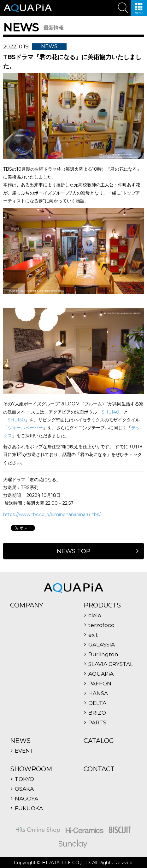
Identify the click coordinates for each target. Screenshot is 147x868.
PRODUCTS (102, 605)
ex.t (93, 635)
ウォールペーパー (25, 428)
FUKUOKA (29, 808)
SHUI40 (110, 412)
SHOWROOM (31, 769)
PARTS (97, 723)
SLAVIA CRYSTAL (111, 664)
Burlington (103, 654)
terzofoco (101, 625)
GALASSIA (102, 645)
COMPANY (27, 605)
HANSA (98, 693)
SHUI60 (16, 420)
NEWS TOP (73, 551)
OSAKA (24, 789)
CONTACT (99, 769)
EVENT (24, 751)
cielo (95, 615)
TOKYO (24, 779)
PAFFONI (101, 684)
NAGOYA (26, 799)
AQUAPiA (101, 674)
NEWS (20, 741)
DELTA (97, 703)
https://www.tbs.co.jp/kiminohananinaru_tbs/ (52, 514)
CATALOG (99, 741)
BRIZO (97, 713)
